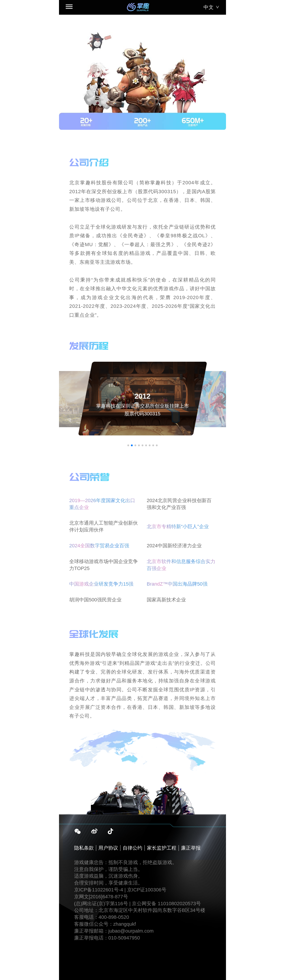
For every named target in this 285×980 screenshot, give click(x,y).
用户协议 (108, 848)
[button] (128, 445)
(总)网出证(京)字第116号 (101, 904)
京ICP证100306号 (147, 890)
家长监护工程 (162, 848)
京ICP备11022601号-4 (99, 890)
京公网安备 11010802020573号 (166, 904)
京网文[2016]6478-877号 (101, 897)
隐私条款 (84, 848)
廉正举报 (191, 848)
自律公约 (132, 848)
